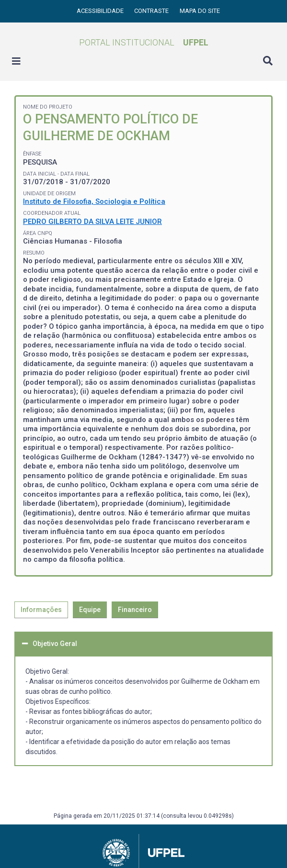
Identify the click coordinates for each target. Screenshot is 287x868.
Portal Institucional (144, 42)
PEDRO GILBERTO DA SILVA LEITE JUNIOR (92, 222)
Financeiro (135, 610)
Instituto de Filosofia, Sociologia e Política (94, 201)
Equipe (90, 610)
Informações (41, 610)
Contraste (152, 11)
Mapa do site (200, 11)
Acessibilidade (101, 11)
